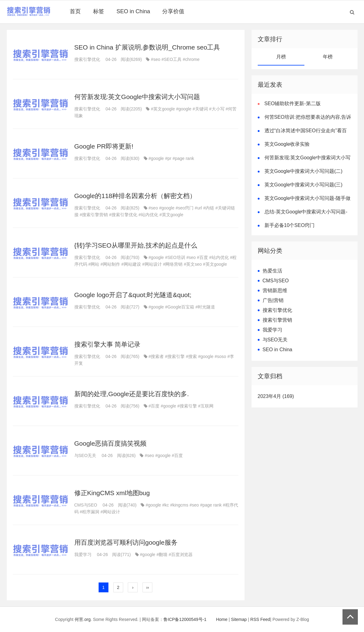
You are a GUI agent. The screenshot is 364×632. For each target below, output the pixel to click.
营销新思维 (275, 290)
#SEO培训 (175, 257)
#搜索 (191, 356)
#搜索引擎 (175, 356)
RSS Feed (260, 619)
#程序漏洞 (90, 512)
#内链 (209, 208)
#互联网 (206, 406)
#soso (220, 356)
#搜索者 (156, 356)
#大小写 (217, 109)
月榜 (281, 57)
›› (148, 587)
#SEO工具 (172, 59)
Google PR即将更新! (104, 146)
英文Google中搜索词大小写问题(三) (303, 185)
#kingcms (179, 505)
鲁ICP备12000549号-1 (185, 619)
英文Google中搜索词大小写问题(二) (303, 171)
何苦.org (83, 619)
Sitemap (239, 619)
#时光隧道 (205, 307)
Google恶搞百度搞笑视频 (111, 443)
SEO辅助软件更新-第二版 (293, 103)
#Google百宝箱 (180, 307)
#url (198, 208)
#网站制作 (110, 264)
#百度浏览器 (181, 554)
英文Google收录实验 (287, 144)
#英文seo (193, 264)
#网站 (94, 264)
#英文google (163, 109)
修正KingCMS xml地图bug (112, 493)
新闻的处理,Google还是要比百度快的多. (132, 394)
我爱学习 (83, 554)
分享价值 (173, 11)
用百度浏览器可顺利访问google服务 (126, 542)
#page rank (183, 158)
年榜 (328, 57)
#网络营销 (173, 264)
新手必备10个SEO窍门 (290, 225)
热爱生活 (272, 271)
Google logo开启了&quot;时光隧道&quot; (133, 295)
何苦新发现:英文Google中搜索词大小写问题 (137, 97)
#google (184, 109)
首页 (75, 11)
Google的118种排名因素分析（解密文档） (135, 196)
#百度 (202, 257)
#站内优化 (148, 215)
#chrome (191, 59)
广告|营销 (273, 300)
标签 (99, 11)
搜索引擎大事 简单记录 (108, 344)
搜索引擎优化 (87, 59)
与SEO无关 (85, 455)
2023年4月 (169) (276, 396)
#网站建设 (131, 264)
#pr (168, 158)
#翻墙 (162, 554)
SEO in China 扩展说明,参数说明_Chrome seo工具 (147, 47)
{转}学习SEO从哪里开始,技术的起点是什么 (136, 245)
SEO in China (133, 11)
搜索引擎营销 (277, 320)
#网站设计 (152, 264)
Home (222, 619)
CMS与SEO (86, 505)
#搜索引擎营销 (94, 215)
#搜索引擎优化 (123, 215)
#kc (166, 505)
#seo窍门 (185, 208)
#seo (155, 59)
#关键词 (200, 109)
